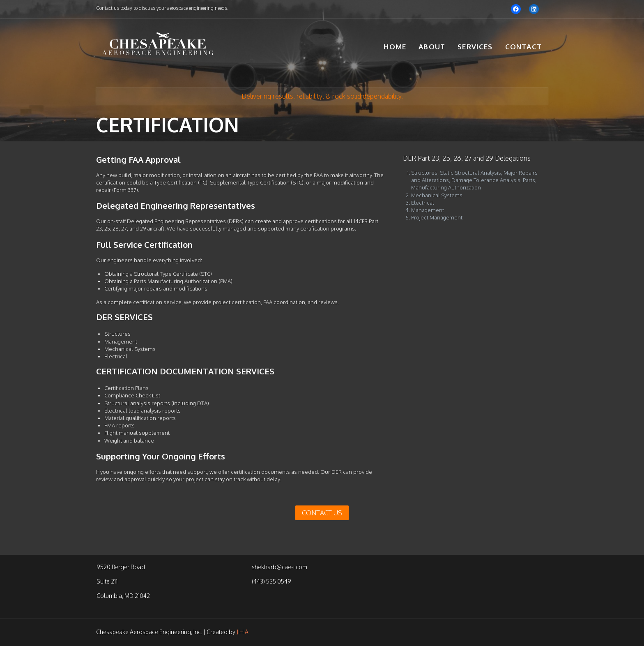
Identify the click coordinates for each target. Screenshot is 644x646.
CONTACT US (322, 513)
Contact (523, 47)
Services (475, 47)
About (432, 47)
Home (395, 47)
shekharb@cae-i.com (279, 567)
